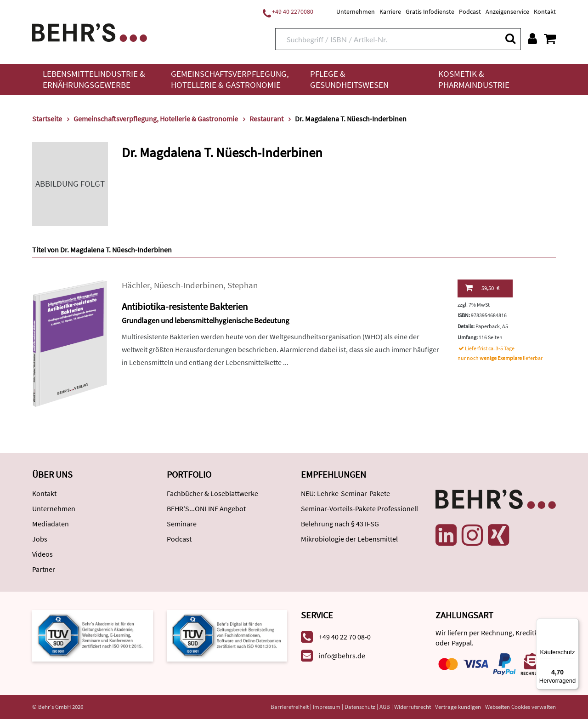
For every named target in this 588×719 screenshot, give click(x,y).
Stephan (243, 285)
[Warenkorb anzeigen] (550, 39)
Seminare (182, 524)
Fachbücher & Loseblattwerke (212, 493)
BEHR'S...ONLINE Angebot (206, 508)
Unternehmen (356, 11)
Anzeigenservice (507, 11)
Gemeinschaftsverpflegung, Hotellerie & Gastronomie (230, 79)
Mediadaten (51, 524)
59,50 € (482, 288)
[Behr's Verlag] (90, 31)
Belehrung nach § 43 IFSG (340, 524)
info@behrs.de (342, 656)
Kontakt (545, 11)
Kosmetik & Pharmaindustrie (474, 79)
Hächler (136, 285)
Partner (44, 569)
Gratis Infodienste (430, 11)
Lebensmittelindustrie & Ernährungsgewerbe (94, 79)
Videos (42, 554)
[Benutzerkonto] (532, 39)
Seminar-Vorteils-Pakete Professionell (359, 508)
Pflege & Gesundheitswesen (349, 79)
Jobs (40, 539)
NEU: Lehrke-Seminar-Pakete (345, 493)
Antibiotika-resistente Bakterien (185, 306)
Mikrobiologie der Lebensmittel (349, 539)
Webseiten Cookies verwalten (520, 707)
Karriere (390, 11)
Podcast (470, 11)
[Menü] (573, 624)
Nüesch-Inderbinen (189, 285)
